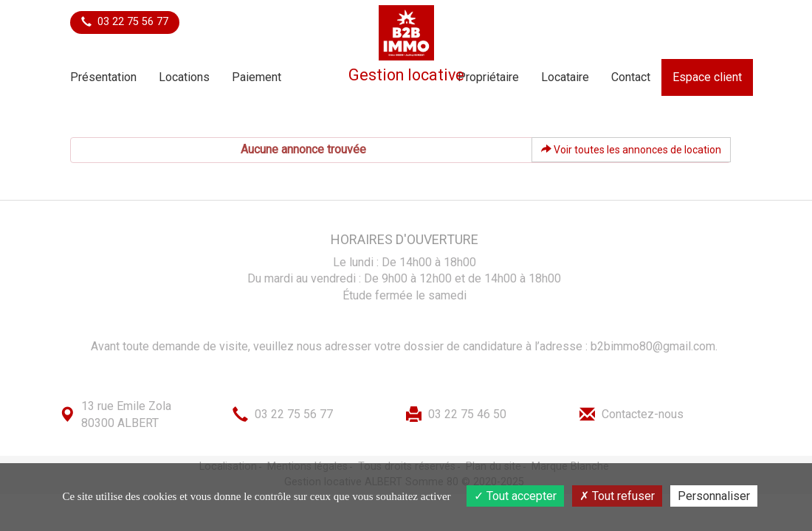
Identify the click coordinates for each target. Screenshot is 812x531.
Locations (184, 77)
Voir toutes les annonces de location (631, 150)
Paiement (257, 77)
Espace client (707, 77)
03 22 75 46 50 (467, 414)
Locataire (565, 77)
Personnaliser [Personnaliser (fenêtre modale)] (714, 496)
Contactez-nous (643, 414)
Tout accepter (515, 496)
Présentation (103, 77)
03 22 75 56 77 (125, 22)
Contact (631, 77)
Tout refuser (617, 496)
